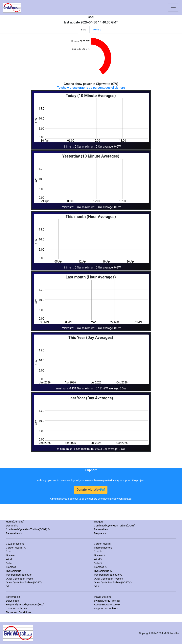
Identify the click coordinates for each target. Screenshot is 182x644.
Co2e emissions (15, 544)
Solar (9, 563)
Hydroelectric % (103, 571)
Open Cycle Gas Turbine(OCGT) (24, 582)
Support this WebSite (106, 608)
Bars (84, 30)
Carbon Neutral (103, 544)
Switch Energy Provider (107, 601)
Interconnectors (103, 548)
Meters (97, 30)
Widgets (99, 522)
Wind (9, 559)
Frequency (100, 533)
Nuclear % (100, 555)
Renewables (101, 529)
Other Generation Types (19, 579)
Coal (9, 551)
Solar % (98, 563)
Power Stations (103, 597)
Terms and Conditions (19, 612)
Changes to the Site (17, 608)
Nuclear (10, 555)
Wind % (98, 559)
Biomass (11, 567)
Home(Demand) (15, 522)
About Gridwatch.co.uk (107, 605)
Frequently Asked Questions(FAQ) (25, 605)
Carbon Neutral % (16, 548)
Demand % (12, 526)
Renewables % (14, 533)
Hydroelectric (14, 571)
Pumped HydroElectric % (108, 575)
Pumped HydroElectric (19, 575)
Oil (7, 586)
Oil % (97, 586)
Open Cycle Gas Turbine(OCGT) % (113, 582)
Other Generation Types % (109, 579)
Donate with (91, 489)
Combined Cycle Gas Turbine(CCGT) (115, 526)
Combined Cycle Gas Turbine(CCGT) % (28, 529)
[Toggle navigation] (173, 8)
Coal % (98, 551)
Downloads (12, 601)
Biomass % (100, 567)
